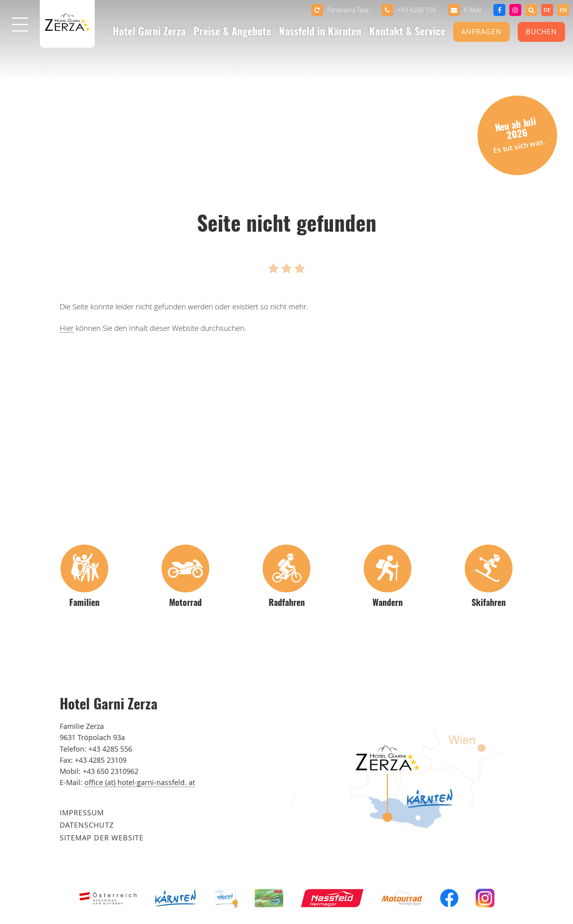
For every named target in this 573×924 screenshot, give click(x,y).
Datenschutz (87, 825)
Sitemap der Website (102, 838)
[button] (531, 10)
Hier (67, 328)
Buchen (541, 32)
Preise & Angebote (232, 32)
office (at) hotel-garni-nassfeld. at (140, 782)
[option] (563, 10)
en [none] (563, 10)
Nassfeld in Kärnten (320, 32)
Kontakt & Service (407, 32)
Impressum (82, 813)
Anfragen (481, 32)
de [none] (547, 10)
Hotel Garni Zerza (149, 32)
